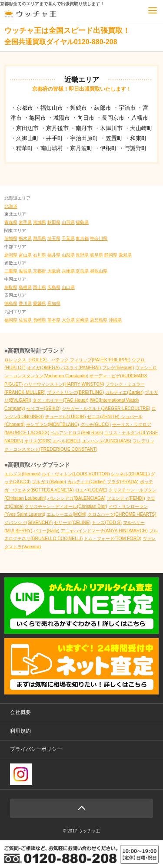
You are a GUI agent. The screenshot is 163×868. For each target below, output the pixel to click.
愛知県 (125, 255)
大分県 (68, 320)
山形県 (68, 222)
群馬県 (40, 238)
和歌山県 (99, 271)
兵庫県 (68, 271)
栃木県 (25, 238)
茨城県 (11, 238)
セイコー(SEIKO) (44, 408)
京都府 (40, 271)
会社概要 (20, 712)
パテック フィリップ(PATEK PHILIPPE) (91, 360)
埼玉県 (54, 238)
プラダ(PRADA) (123, 482)
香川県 (25, 303)
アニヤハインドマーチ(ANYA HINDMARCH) (104, 531)
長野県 (82, 255)
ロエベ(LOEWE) (91, 490)
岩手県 (25, 222)
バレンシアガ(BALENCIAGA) (76, 498)
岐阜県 (96, 255)
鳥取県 (11, 287)
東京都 (82, 238)
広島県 (54, 287)
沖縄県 (115, 320)
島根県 (25, 287)
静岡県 (111, 255)
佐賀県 (25, 320)
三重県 (11, 271)
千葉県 (68, 238)
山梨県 (68, 255)
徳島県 (11, 303)
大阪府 (54, 271)
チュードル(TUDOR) (66, 417)
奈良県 (82, 271)
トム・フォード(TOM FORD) (113, 539)
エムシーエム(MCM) (67, 514)
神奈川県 (99, 238)
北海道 (11, 206)
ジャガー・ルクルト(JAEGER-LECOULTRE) (106, 408)
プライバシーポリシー (36, 749)
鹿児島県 (99, 320)
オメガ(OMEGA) (43, 368)
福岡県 (11, 320)
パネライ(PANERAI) (81, 368)
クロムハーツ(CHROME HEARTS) (122, 514)
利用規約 (20, 731)
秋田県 (54, 222)
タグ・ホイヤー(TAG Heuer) (61, 400)
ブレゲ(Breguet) (118, 368)
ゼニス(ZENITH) (104, 417)
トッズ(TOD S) (106, 522)
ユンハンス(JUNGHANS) (106, 441)
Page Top (81, 808)
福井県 (54, 255)
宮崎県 (82, 320)
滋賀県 (25, 271)
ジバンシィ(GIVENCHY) (28, 522)
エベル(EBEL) (67, 441)
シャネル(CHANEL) (130, 474)
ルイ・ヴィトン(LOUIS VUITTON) (76, 474)
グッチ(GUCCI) (96, 424)
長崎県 (40, 320)
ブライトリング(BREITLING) (76, 392)
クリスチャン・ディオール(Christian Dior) (66, 506)
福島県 (82, 222)
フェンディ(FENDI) (126, 498)
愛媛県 (40, 303)
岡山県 (40, 287)
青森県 (11, 222)
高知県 (54, 303)
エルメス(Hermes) (22, 474)
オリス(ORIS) (38, 441)
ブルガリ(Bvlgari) (49, 482)
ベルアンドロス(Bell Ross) (77, 433)
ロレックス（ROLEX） (27, 360)
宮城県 (40, 222)
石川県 (40, 255)
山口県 (68, 287)
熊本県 (54, 320)
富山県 (25, 255)
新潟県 (11, 255)
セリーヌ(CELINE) (72, 522)
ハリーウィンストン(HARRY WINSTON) (64, 384)
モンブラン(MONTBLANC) (53, 424)
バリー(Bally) (46, 531)
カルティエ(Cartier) (124, 392)
